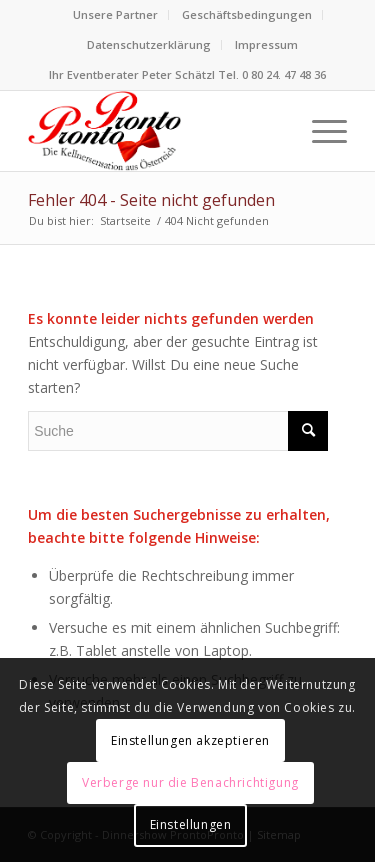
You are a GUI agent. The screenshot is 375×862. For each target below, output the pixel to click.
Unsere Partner (115, 14)
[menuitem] (116, 15)
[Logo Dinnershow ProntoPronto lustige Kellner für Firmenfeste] (155, 131)
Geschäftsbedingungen (247, 14)
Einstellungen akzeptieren (190, 740)
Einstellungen (191, 824)
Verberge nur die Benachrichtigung (190, 782)
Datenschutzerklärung (149, 44)
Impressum (266, 44)
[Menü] (319, 131)
